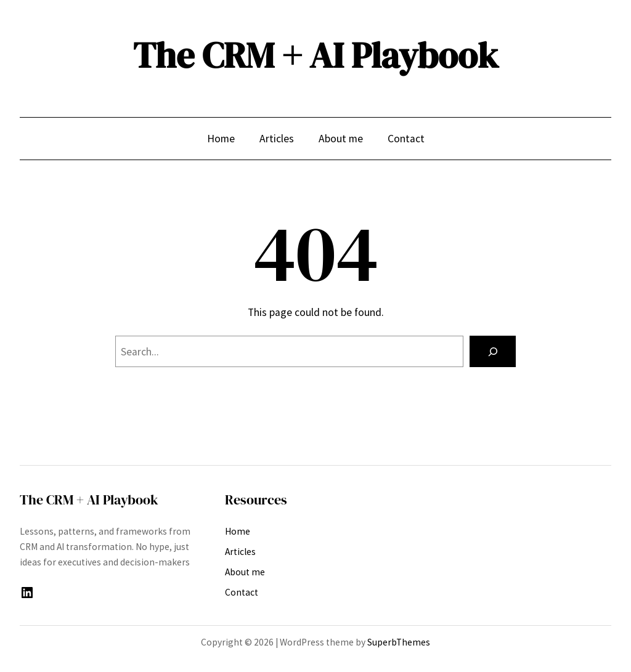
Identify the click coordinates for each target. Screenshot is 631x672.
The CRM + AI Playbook (316, 55)
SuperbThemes (399, 642)
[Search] (493, 351)
